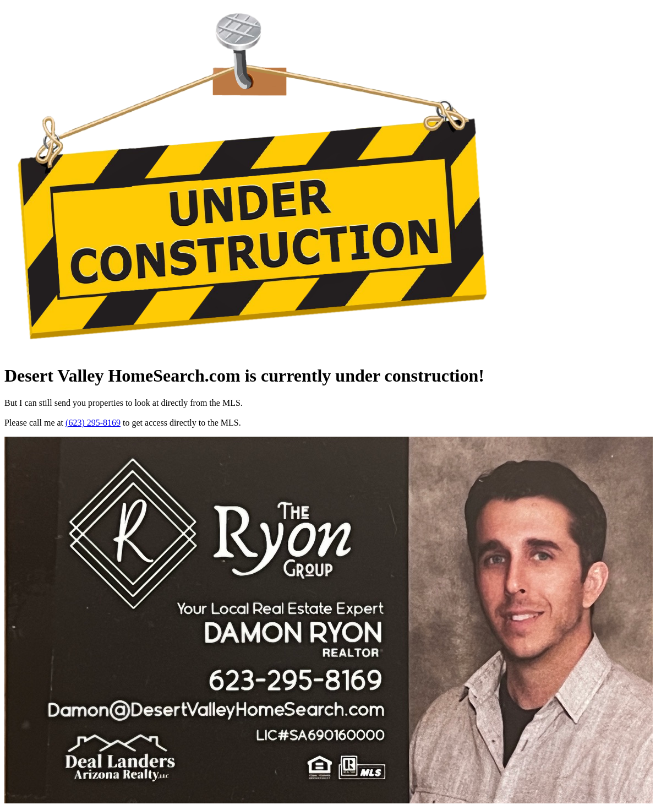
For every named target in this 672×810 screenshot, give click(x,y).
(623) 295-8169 (93, 423)
